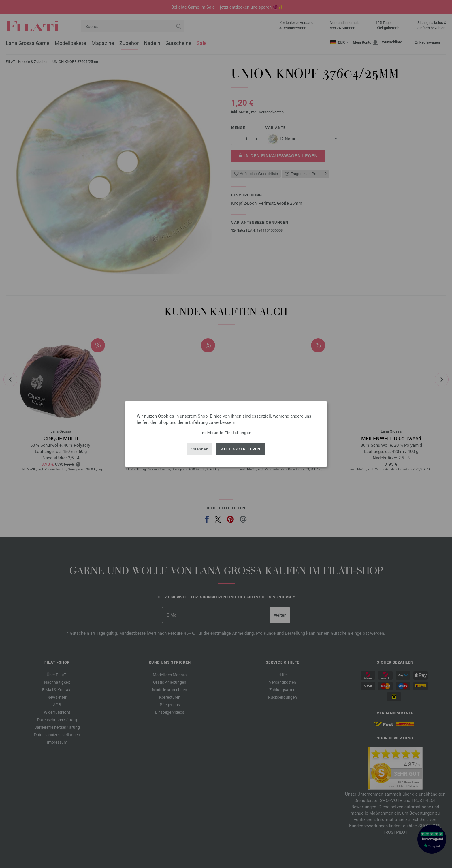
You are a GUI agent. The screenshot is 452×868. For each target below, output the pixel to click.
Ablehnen (199, 449)
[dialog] (226, 434)
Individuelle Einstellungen (226, 433)
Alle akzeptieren (241, 449)
